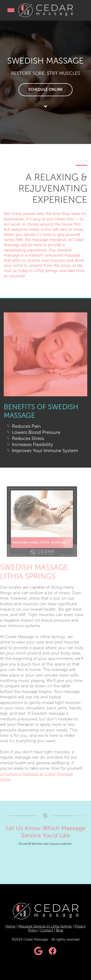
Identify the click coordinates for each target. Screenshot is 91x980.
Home (11, 926)
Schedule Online (45, 89)
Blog (60, 930)
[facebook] (53, 951)
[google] (39, 951)
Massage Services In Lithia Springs (45, 926)
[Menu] (11, 10)
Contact (47, 930)
